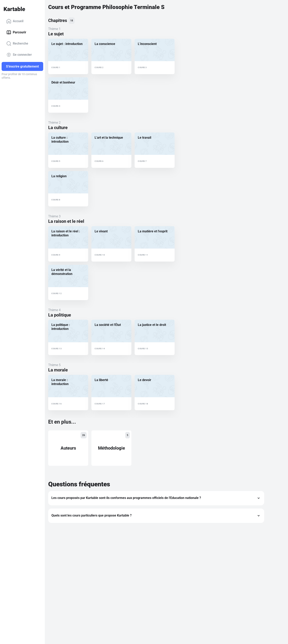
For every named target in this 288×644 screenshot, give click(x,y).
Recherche (17, 44)
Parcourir (16, 32)
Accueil (15, 21)
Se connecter (19, 55)
